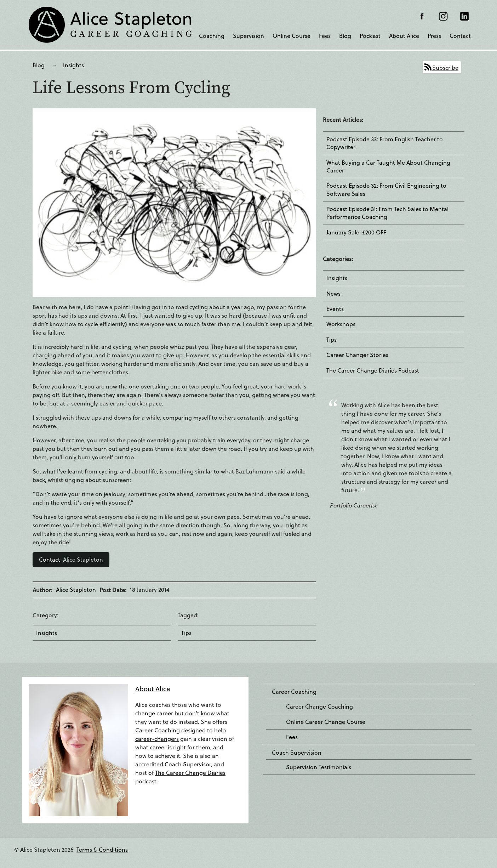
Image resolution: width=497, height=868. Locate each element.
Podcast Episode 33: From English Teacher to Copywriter (385, 143)
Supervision (248, 36)
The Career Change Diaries (190, 773)
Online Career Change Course (326, 722)
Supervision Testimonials (319, 767)
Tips (186, 633)
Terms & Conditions (102, 849)
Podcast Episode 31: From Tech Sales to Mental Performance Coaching (387, 213)
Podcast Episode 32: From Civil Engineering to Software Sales (386, 189)
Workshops (341, 324)
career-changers (157, 739)
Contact (460, 36)
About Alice (404, 36)
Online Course (292, 36)
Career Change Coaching (319, 707)
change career (154, 713)
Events (335, 309)
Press (434, 36)
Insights (73, 65)
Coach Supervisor (188, 764)
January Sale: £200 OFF (356, 232)
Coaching (212, 36)
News (333, 294)
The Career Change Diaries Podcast (373, 370)
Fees (325, 36)
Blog (345, 36)
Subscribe (445, 67)
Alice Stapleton (71, 559)
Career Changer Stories (357, 355)
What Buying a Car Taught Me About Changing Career (388, 166)
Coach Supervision (297, 753)
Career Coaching (294, 692)
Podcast (370, 36)
